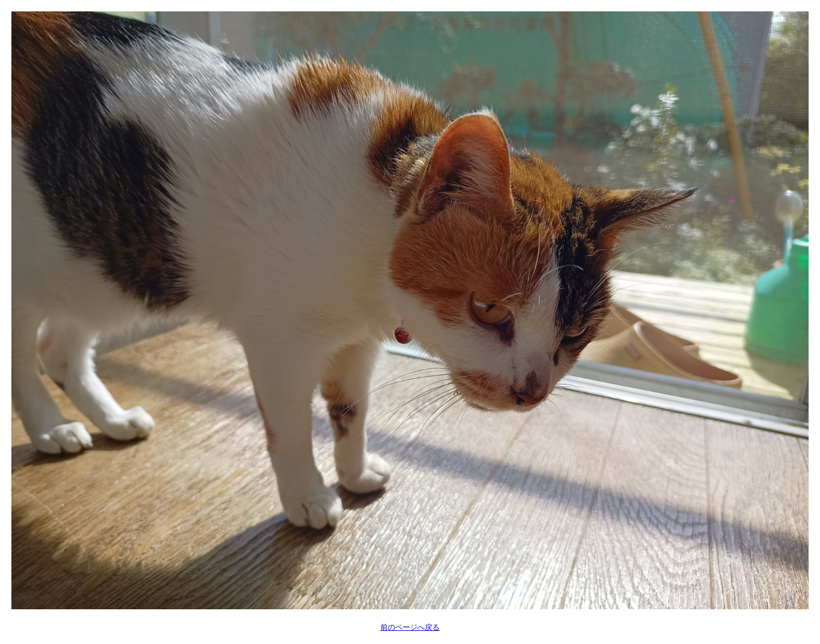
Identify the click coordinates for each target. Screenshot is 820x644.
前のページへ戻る (410, 627)
